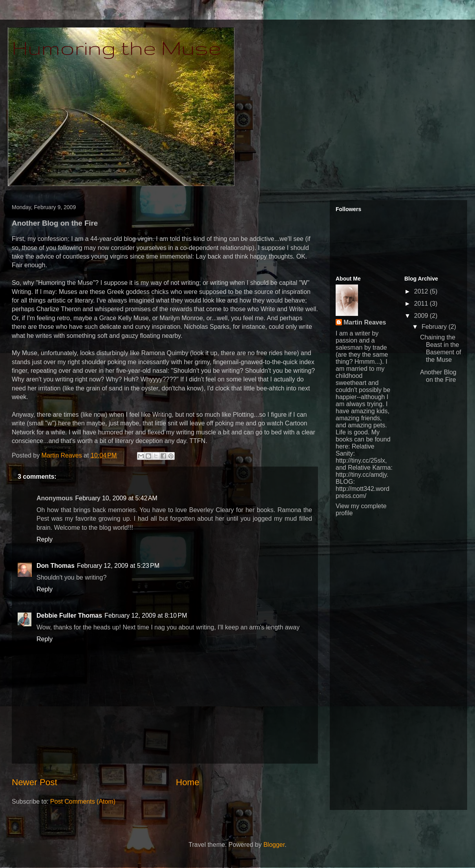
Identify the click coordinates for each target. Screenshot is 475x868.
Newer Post (35, 782)
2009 (422, 316)
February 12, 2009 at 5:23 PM (118, 566)
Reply (45, 539)
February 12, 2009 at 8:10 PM (146, 615)
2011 (422, 304)
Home (188, 782)
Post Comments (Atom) (83, 801)
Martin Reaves (365, 322)
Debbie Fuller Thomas (69, 615)
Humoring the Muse (116, 47)
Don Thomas (56, 566)
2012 (422, 291)
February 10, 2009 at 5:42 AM (116, 498)
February (435, 327)
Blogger (274, 845)
